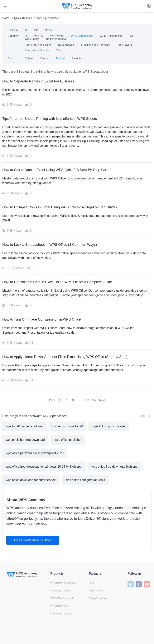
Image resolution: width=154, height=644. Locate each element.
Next (102, 400)
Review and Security (37, 50)
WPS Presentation (111, 36)
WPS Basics (32, 39)
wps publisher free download (25, 440)
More (59, 50)
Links (92, 583)
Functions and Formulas (96, 45)
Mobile (49, 30)
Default (29, 58)
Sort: (11, 58)
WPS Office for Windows (63, 583)
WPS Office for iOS (60, 606)
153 (87, 400)
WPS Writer (57, 36)
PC (36, 30)
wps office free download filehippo (115, 467)
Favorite (77, 58)
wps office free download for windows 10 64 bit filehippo (44, 467)
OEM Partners (96, 591)
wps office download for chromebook (31, 480)
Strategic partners (98, 598)
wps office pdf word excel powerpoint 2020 (35, 453)
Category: (14, 36)
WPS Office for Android (62, 598)
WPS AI (39, 36)
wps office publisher (68, 440)
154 (94, 400)
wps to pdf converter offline (24, 426)
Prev (52, 400)
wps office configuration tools (85, 480)
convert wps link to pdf (68, 426)
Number (45, 58)
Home (6, 18)
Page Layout (124, 45)
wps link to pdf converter (109, 426)
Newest (61, 58)
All (26, 30)
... (80, 400)
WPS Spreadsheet (48, 18)
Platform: (13, 30)
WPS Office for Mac (60, 591)
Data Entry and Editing (38, 45)
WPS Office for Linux (61, 614)
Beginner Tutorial (56, 39)
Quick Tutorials (23, 18)
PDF (131, 36)
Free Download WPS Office (33, 540)
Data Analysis (66, 45)
